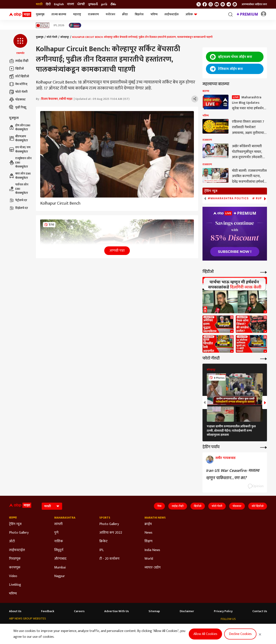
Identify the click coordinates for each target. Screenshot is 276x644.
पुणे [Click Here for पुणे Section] (56, 533)
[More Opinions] (264, 447)
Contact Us (260, 611)
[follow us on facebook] (205, 4)
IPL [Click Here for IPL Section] (102, 550)
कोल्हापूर (65, 37)
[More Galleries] (264, 358)
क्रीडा (125, 14)
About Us (15, 611)
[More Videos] (264, 272)
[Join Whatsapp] (235, 4)
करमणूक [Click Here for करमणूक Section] (15, 568)
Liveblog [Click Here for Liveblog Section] (15, 585)
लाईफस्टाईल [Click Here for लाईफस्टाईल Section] (17, 550)
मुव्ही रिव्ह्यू (18, 107)
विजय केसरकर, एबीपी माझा (57, 99)
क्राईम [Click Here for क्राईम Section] (148, 524)
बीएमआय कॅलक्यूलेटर (18, 138)
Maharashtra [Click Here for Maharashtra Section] (65, 518)
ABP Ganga (118, 627)
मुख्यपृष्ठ (40, 14)
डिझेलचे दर (18, 208)
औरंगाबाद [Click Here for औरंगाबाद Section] (60, 559)
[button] (20, 45)
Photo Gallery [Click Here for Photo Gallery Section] (19, 533)
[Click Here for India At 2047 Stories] (75, 25)
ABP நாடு (151, 627)
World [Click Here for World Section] (149, 559)
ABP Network (17, 627)
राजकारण (93, 14)
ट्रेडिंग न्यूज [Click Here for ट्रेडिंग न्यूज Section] (15, 524)
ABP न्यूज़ (49, 627)
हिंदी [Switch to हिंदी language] (48, 4)
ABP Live (35, 627)
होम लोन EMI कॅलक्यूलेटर (20, 127)
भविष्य (154, 14)
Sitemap (154, 611)
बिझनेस (139, 14)
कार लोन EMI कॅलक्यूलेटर (20, 176)
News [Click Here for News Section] (148, 533)
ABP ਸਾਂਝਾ (135, 627)
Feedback (48, 611)
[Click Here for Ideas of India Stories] (43, 25)
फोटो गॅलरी (18, 92)
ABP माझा (81, 627)
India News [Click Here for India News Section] (152, 550)
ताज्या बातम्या (59, 14)
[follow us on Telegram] (229, 4)
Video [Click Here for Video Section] (13, 576)
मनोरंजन (110, 14)
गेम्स (159, 506)
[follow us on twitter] (199, 4)
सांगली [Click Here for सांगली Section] (58, 524)
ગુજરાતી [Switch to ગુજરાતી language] (93, 4)
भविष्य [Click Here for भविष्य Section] (13, 594)
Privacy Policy (223, 611)
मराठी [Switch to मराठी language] (39, 4)
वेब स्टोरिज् (18, 84)
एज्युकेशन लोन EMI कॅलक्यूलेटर (20, 163)
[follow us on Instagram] (223, 4)
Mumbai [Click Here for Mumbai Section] (60, 568)
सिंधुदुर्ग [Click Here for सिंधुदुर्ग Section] (59, 550)
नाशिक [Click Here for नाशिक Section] (59, 541)
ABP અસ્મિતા (99, 627)
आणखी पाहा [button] (117, 251)
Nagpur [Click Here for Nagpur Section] (60, 576)
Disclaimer (187, 611)
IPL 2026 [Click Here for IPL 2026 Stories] (59, 25)
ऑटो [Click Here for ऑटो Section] (12, 541)
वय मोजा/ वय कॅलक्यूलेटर (20, 149)
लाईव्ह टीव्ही (19, 61)
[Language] (52, 506)
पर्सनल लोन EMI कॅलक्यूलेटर (19, 189)
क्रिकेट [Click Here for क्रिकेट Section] (103, 541)
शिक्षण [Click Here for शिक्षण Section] (148, 541)
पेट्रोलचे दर (18, 200)
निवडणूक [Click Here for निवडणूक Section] (15, 559)
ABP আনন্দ (65, 627)
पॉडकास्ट (17, 100)
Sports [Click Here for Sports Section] (105, 518)
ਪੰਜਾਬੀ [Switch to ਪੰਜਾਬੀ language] (81, 4)
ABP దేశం (166, 627)
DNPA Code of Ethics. (53, 636)
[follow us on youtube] (217, 4)
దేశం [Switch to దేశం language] (113, 4)
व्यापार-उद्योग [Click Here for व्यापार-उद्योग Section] (153, 568)
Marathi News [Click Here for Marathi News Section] (155, 518)
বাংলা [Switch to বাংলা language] (71, 4)
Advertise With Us (117, 611)
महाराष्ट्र (77, 14)
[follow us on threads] (211, 4)
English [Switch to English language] (59, 4)
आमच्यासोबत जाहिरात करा (254, 4)
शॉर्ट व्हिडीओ (19, 76)
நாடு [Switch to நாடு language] (104, 4)
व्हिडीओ (16, 69)
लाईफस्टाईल (172, 14)
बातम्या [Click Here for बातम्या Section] (13, 518)
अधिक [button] (191, 14)
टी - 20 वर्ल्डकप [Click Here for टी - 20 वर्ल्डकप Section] (109, 559)
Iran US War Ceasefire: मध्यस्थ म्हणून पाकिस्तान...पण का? (233, 474)
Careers (79, 611)
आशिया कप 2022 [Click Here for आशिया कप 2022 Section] (111, 533)
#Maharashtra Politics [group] (228, 198)
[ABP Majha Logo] (20, 14)
